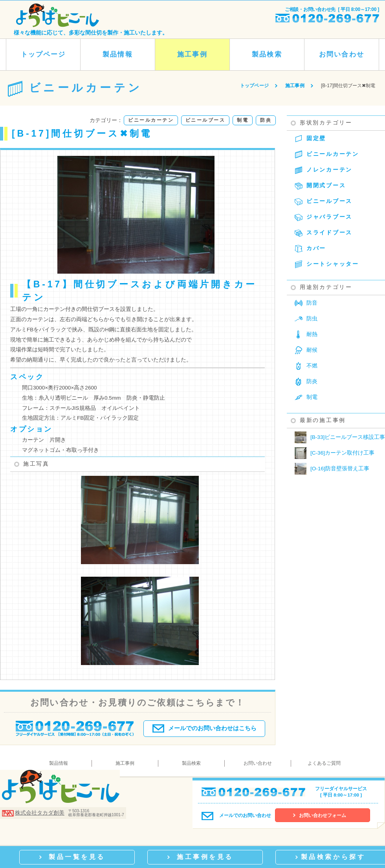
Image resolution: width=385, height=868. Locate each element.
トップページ (43, 54)
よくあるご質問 (324, 763)
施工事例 (192, 54)
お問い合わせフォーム (323, 815)
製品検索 (267, 54)
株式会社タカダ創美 (40, 813)
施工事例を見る (205, 857)
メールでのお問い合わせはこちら (204, 727)
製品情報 (117, 54)
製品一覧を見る (77, 857)
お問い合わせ (341, 54)
